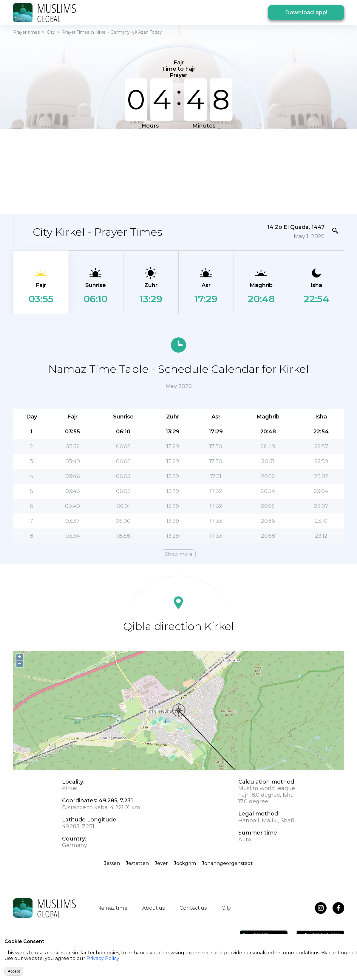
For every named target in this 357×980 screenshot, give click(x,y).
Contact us (193, 908)
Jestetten (137, 863)
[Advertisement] (179, 171)
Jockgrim (185, 863)
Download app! (306, 13)
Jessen (112, 863)
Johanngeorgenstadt (227, 863)
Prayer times (26, 32)
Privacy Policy (103, 958)
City (51, 32)
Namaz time (112, 908)
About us (153, 908)
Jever (161, 863)
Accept (14, 971)
